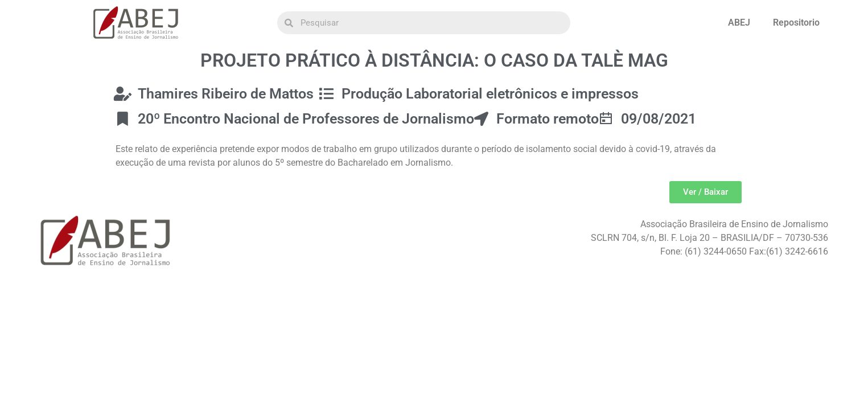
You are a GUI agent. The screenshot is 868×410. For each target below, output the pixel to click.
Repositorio (796, 22)
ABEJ (739, 22)
